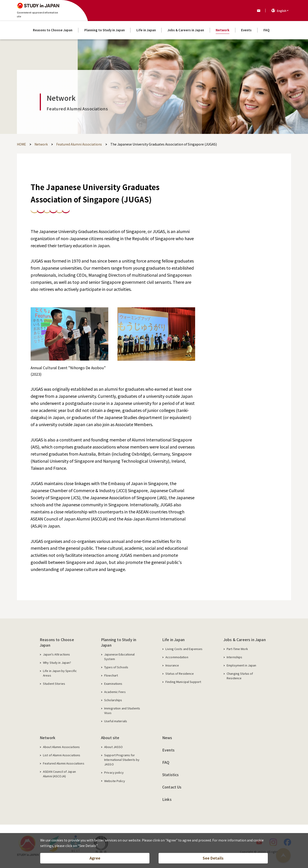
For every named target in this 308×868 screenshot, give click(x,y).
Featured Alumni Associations (64, 763)
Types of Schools (116, 667)
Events (168, 750)
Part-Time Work (237, 649)
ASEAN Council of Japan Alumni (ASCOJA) (59, 774)
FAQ (166, 762)
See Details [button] (213, 858)
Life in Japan (173, 640)
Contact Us (172, 787)
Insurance (172, 665)
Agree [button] (95, 858)
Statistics (171, 775)
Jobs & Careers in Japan (245, 640)
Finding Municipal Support (183, 682)
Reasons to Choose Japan (57, 642)
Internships (234, 657)
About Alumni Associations (61, 747)
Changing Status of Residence (240, 676)
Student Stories (54, 684)
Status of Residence (180, 673)
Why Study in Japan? (57, 662)
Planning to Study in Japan (119, 642)
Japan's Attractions (56, 654)
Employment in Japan (241, 665)
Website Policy (115, 781)
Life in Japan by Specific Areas (60, 673)
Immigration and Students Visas (122, 710)
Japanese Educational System (119, 657)
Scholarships (113, 700)
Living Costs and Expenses (184, 649)
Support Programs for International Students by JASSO (122, 760)
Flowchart (111, 675)
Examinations (113, 684)
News (167, 738)
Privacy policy (114, 772)
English (282, 11)
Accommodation (177, 657)
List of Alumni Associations (62, 755)
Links (167, 799)
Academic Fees (115, 692)
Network (48, 738)
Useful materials (116, 721)
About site (110, 738)
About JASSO (113, 747)
